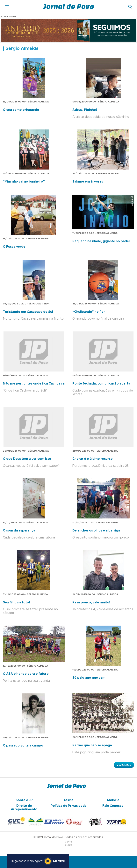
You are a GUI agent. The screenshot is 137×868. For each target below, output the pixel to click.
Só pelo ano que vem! (89, 678)
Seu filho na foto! (16, 602)
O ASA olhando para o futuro (26, 674)
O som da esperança (19, 531)
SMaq (68, 845)
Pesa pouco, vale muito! (91, 602)
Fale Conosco (113, 806)
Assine (68, 800)
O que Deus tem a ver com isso (27, 459)
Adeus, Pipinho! (85, 110)
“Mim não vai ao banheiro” (24, 182)
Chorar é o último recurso (93, 459)
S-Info (68, 842)
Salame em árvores (88, 182)
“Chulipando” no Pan (89, 312)
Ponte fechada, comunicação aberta (101, 384)
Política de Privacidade (69, 806)
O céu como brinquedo (21, 110)
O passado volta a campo (23, 746)
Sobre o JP (24, 800)
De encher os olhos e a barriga (96, 531)
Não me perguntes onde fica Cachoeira (34, 384)
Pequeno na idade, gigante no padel (101, 241)
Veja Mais (124, 765)
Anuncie (113, 800)
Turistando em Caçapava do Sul (28, 312)
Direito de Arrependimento (24, 808)
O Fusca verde (14, 247)
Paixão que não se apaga (92, 745)
